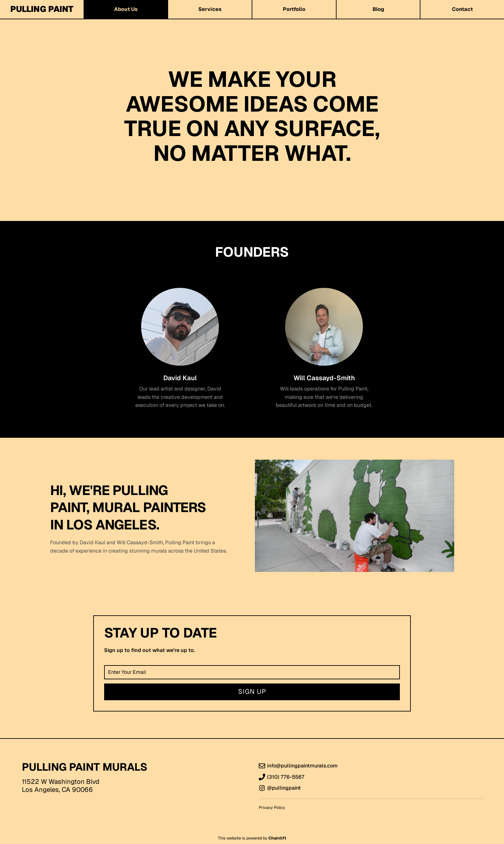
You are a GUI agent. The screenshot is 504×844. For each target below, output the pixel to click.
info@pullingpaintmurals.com (302, 766)
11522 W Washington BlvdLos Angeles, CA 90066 (61, 786)
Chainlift (277, 838)
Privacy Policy (272, 807)
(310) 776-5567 (286, 777)
